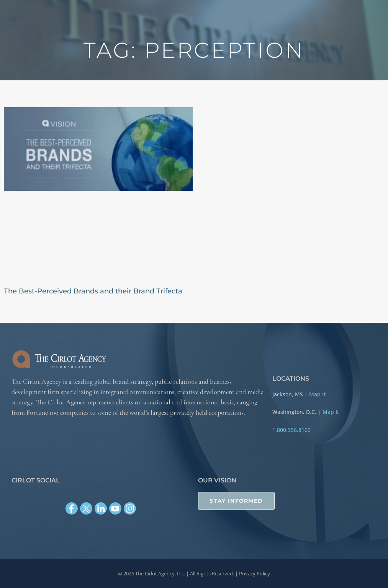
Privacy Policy (255, 573)
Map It (317, 394)
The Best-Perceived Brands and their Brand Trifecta (93, 291)
